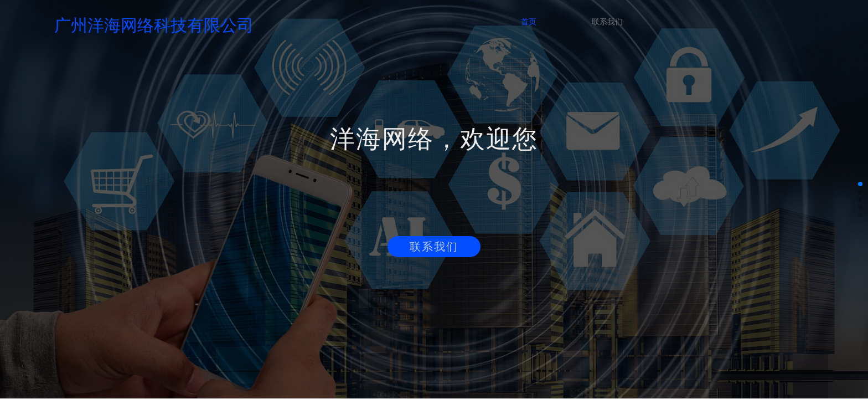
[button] (860, 184)
